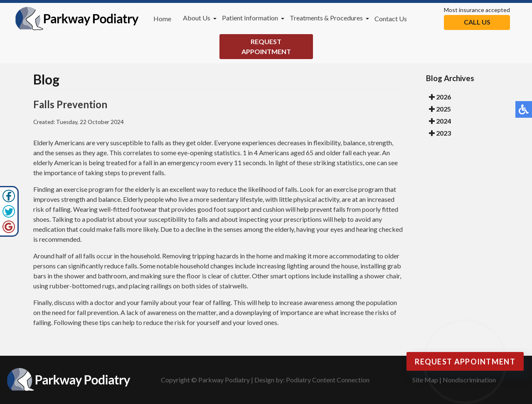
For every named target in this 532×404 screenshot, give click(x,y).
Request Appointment (266, 46)
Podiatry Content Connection (328, 380)
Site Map (425, 380)
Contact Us (391, 19)
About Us (197, 18)
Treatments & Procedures (326, 18)
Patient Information (250, 18)
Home (162, 19)
